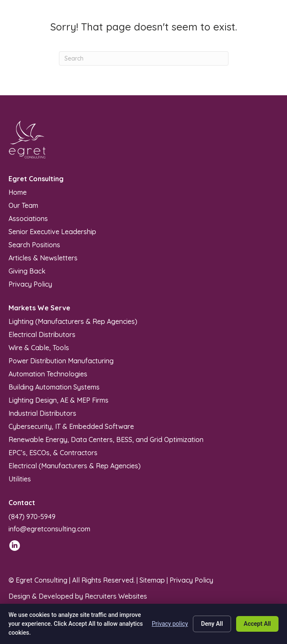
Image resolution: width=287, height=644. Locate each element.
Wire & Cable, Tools (39, 347)
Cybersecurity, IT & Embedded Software (71, 426)
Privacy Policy (30, 284)
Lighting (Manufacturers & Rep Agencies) (73, 321)
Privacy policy (170, 624)
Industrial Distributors (42, 413)
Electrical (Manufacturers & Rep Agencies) (75, 465)
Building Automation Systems (54, 387)
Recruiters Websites (116, 596)
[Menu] (269, 25)
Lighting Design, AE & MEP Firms (59, 400)
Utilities (20, 478)
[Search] (144, 58)
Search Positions (34, 244)
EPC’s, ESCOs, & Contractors (53, 452)
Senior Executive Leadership (52, 231)
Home (18, 192)
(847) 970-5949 (32, 517)
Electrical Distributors (42, 334)
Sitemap (152, 580)
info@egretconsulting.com (49, 529)
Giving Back (27, 271)
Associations (28, 218)
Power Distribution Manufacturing (61, 360)
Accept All (257, 624)
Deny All (212, 624)
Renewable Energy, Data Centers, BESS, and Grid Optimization (106, 439)
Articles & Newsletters (43, 257)
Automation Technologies (48, 373)
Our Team (23, 205)
